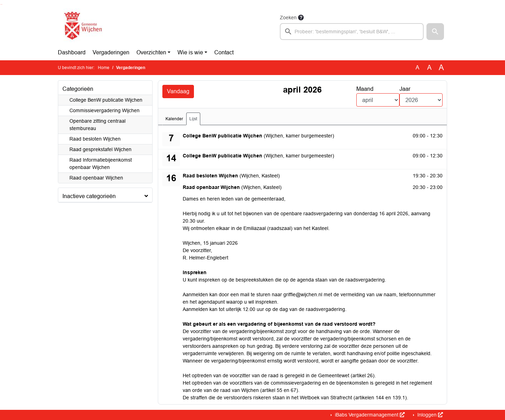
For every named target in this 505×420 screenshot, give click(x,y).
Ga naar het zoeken (1, 4)
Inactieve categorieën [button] (89, 196)
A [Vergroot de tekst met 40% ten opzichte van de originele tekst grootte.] (441, 68)
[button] (435, 32)
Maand (365, 89)
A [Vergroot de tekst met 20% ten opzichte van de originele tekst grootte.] (429, 67)
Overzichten (151, 52)
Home (104, 68)
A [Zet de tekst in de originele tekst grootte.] (418, 67)
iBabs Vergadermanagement (369, 415)
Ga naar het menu (2, 4)
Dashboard (72, 52)
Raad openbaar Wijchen (96, 178)
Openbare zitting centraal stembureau (97, 125)
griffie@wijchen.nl (303, 294)
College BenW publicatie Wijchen (106, 100)
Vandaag (178, 91)
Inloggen (429, 415)
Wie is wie (190, 52)
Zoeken (288, 18)
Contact (224, 52)
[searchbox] (352, 32)
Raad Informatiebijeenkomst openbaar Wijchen (101, 164)
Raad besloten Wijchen (95, 139)
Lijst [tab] (193, 119)
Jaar (405, 89)
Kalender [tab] (174, 119)
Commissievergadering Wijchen (105, 110)
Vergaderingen (111, 52)
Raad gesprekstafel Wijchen (100, 149)
